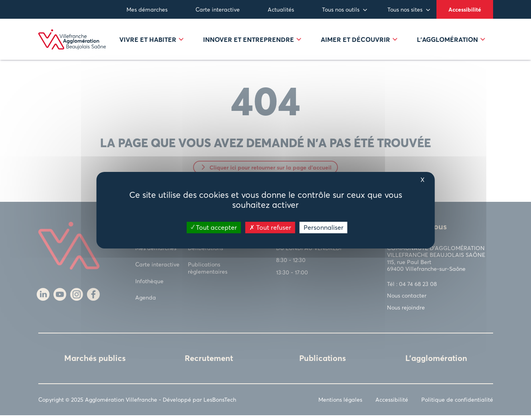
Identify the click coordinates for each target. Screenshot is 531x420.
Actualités (281, 9)
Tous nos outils (341, 9)
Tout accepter (214, 227)
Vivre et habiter (151, 42)
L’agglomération (451, 42)
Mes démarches (147, 9)
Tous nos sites (405, 9)
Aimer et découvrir (359, 42)
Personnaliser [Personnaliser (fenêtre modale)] (324, 227)
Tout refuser (270, 227)
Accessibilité (465, 9)
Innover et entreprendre (252, 42)
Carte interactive (218, 9)
